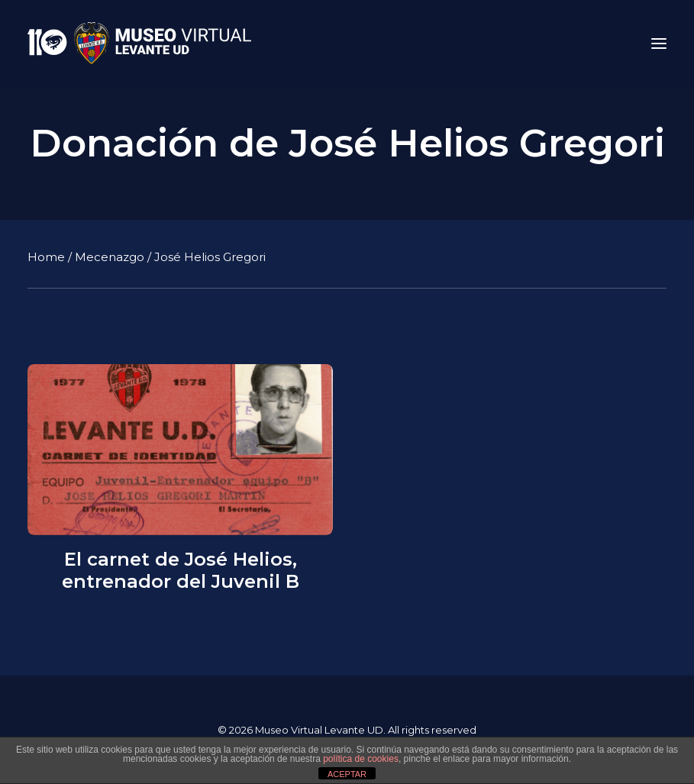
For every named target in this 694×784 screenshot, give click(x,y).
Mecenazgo (110, 257)
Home (46, 257)
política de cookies (361, 759)
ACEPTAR (347, 774)
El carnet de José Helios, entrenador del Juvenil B (181, 571)
